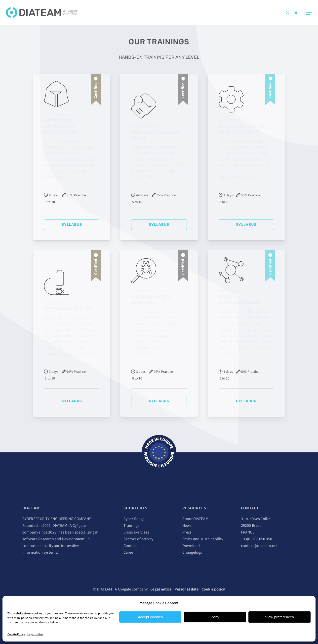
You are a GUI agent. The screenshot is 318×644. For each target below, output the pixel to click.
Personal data (186, 589)
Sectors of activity (138, 539)
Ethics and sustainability (203, 539)
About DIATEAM (195, 519)
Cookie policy (213, 589)
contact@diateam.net (259, 546)
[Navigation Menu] (309, 13)
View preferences (279, 617)
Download (191, 546)
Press (187, 532)
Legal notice (35, 634)
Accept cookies (150, 617)
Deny (215, 617)
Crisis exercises (136, 532)
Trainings (131, 526)
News (187, 526)
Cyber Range (134, 519)
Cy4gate (79, 526)
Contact (130, 546)
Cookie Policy (16, 634)
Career (129, 552)
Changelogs (192, 552)
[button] (72, 225)
